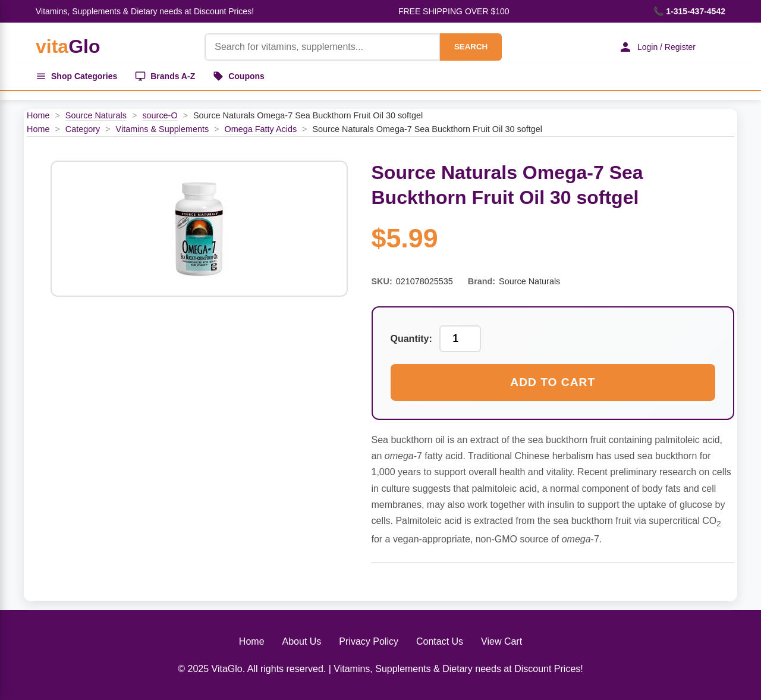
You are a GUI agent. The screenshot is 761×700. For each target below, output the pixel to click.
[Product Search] (322, 47)
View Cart (501, 641)
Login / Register (657, 47)
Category (83, 129)
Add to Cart (553, 382)
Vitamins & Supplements (163, 129)
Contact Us (440, 641)
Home (38, 115)
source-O (160, 115)
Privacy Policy (369, 641)
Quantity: (411, 339)
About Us (302, 641)
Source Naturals (96, 115)
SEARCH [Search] (471, 47)
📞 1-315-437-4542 (689, 11)
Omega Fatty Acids (261, 129)
